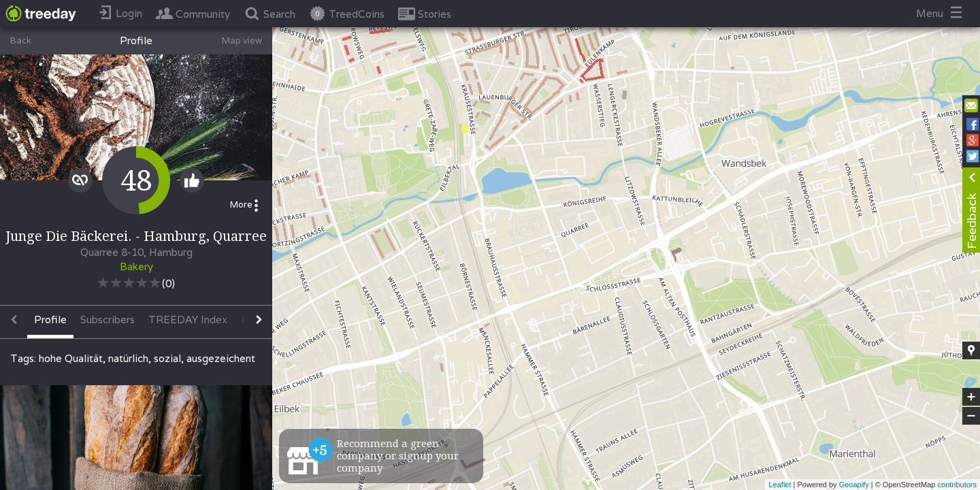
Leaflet (780, 485)
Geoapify (854, 485)
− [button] (971, 416)
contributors (957, 485)
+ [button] (971, 397)
